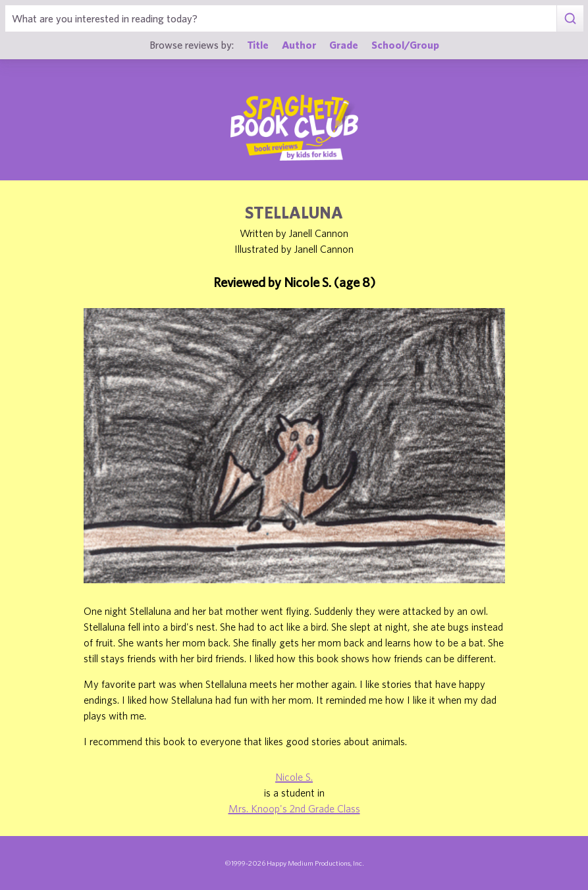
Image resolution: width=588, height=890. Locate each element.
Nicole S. (294, 777)
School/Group (405, 44)
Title (258, 44)
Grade (344, 44)
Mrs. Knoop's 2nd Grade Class (294, 808)
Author (299, 44)
